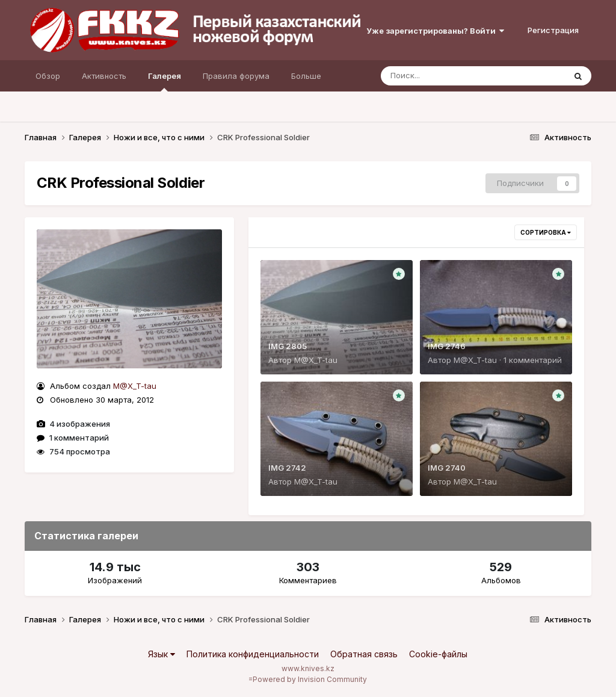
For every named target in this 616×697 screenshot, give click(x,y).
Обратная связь (364, 654)
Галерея (165, 81)
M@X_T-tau (135, 386)
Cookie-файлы (438, 654)
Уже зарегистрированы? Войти (435, 31)
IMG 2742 (287, 468)
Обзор (48, 76)
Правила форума (236, 76)
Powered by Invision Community (310, 679)
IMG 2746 (447, 346)
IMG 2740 (447, 468)
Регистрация (553, 30)
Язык (162, 654)
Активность (104, 76)
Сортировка (546, 232)
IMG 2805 (288, 346)
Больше (306, 76)
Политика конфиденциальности (253, 654)
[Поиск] (450, 76)
